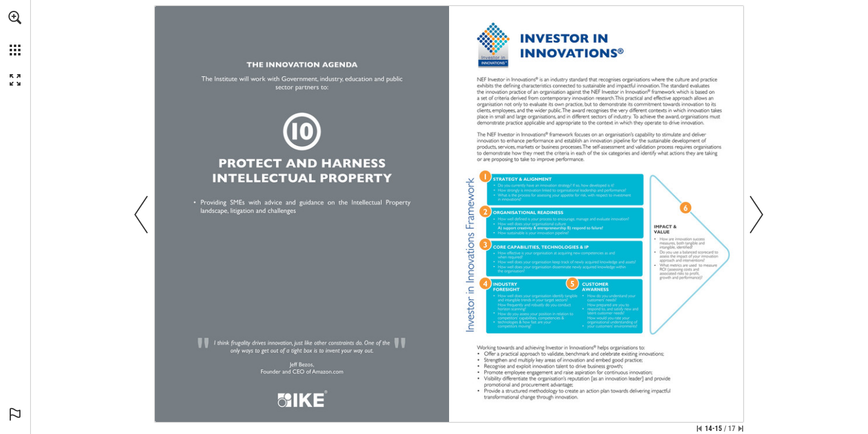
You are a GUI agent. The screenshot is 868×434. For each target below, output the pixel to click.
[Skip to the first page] (699, 429)
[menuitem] (15, 33)
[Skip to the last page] (741, 429)
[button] (15, 17)
